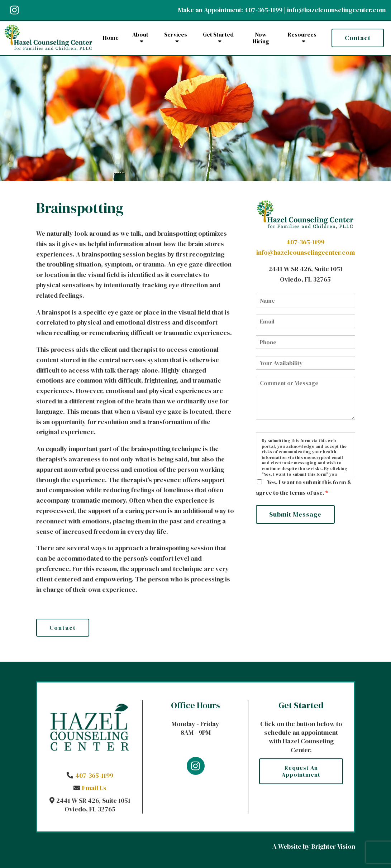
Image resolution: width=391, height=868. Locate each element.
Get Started (218, 35)
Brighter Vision (333, 846)
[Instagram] (14, 10)
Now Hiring (261, 38)
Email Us (94, 788)
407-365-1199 (263, 10)
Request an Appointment (301, 771)
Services (176, 35)
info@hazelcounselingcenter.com (336, 10)
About (140, 35)
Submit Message (295, 514)
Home (111, 38)
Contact (358, 38)
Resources (302, 35)
